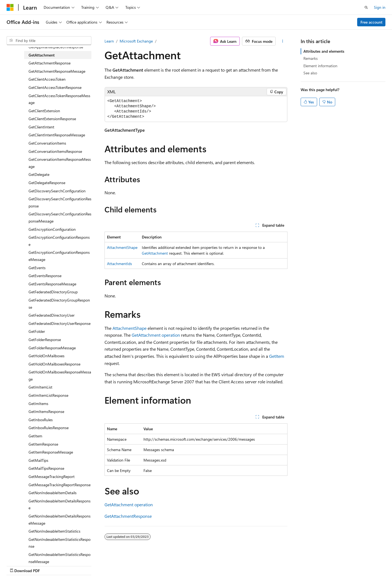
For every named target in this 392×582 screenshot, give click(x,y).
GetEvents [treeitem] (37, 268)
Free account (371, 22)
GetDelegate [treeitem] (39, 174)
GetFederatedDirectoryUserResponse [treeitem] (60, 323)
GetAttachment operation (156, 335)
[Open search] (366, 7)
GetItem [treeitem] (35, 436)
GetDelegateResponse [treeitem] (47, 183)
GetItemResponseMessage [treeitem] (51, 452)
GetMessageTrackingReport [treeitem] (52, 476)
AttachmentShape (122, 247)
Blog (236, 565)
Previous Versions (211, 565)
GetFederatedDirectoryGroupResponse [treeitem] (59, 304)
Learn (109, 41)
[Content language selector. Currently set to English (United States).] (32, 565)
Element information (320, 66)
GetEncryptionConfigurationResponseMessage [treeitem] (59, 256)
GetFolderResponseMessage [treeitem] (52, 348)
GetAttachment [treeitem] (42, 55)
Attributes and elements (324, 51)
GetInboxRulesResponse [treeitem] (49, 428)
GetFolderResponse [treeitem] (45, 340)
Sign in (380, 7)
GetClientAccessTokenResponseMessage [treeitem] (59, 99)
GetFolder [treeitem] (37, 331)
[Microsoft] (10, 7)
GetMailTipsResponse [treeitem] (46, 468)
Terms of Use (308, 565)
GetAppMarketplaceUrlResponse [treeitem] (56, 47)
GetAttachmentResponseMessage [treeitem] (57, 71)
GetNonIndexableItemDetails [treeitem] (53, 493)
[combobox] (49, 41)
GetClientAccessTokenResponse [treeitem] (55, 87)
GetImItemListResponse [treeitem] (48, 395)
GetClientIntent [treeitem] (41, 127)
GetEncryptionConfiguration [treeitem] (52, 229)
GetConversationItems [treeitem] (47, 143)
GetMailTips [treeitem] (38, 460)
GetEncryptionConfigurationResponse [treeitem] (59, 241)
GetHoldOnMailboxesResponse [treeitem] (54, 364)
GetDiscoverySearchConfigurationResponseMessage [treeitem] (60, 217)
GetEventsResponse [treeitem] (45, 276)
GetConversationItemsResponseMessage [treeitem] (60, 163)
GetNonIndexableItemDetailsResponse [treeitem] (60, 504)
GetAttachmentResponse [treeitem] (50, 63)
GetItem (277, 356)
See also (310, 73)
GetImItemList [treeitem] (40, 387)
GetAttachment (155, 253)
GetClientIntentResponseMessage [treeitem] (57, 135)
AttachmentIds (119, 264)
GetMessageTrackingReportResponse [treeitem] (60, 485)
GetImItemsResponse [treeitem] (46, 411)
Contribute (259, 565)
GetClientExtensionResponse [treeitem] (52, 119)
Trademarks (335, 565)
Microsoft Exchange (136, 41)
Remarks (311, 58)
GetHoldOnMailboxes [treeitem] (46, 356)
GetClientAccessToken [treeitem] (47, 79)
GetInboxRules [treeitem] (41, 420)
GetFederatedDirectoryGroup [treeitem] (53, 292)
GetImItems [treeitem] (38, 404)
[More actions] (283, 41)
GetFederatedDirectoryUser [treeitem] (52, 315)
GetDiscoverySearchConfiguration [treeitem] (57, 191)
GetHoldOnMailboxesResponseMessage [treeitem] (60, 376)
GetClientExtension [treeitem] (44, 111)
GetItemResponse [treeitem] (43, 444)
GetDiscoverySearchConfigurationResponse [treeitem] (60, 202)
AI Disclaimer (178, 565)
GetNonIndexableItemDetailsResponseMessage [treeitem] (60, 520)
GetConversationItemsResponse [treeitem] (55, 151)
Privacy (280, 565)
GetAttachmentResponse (128, 516)
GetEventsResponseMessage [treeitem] (52, 284)
